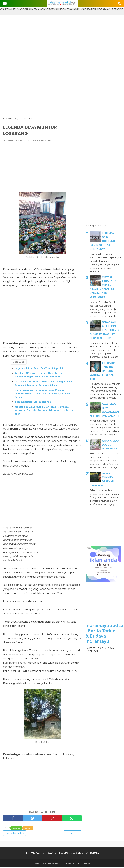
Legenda (16, 829)
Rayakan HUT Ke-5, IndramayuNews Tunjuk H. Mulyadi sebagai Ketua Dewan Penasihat (40, 376)
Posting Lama (72, 834)
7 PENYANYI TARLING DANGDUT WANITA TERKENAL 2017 (103, 371)
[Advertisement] (62, 36)
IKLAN (50, 854)
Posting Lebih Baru (15, 834)
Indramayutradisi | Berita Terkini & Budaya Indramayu (104, 633)
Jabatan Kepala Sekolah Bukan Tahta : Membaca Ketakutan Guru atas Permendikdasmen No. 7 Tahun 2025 (44, 411)
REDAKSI (96, 854)
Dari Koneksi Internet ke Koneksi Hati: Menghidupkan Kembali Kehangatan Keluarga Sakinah (44, 384)
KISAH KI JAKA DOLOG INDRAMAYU (111, 445)
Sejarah (28, 829)
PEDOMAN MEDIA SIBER (72, 854)
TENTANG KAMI (31, 854)
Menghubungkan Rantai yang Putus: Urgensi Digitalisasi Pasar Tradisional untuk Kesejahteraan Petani (43, 394)
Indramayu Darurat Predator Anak (33, 403)
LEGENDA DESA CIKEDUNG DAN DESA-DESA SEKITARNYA (102, 241)
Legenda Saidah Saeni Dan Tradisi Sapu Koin (39, 369)
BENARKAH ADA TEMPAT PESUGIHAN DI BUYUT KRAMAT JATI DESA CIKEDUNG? (105, 330)
